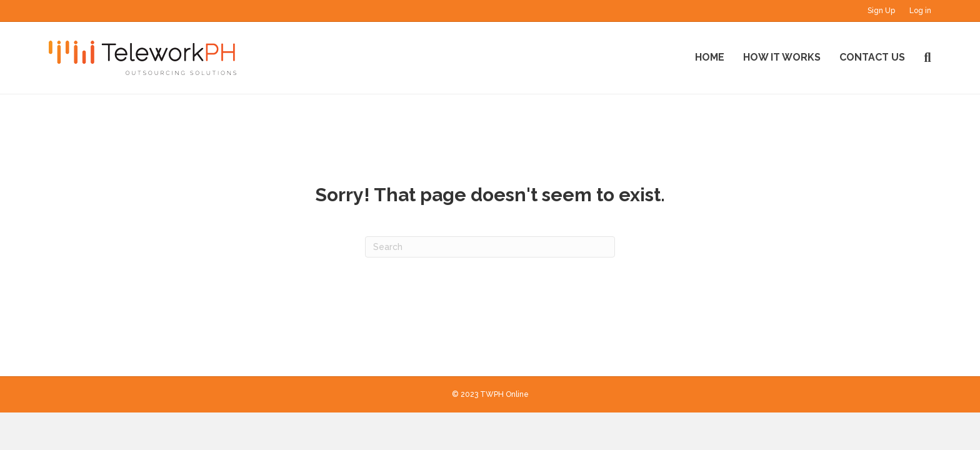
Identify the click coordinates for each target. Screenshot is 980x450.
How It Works (782, 57)
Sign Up (881, 11)
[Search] (922, 57)
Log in (920, 11)
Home (710, 57)
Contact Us (872, 57)
